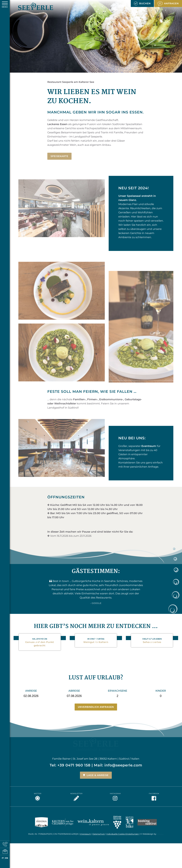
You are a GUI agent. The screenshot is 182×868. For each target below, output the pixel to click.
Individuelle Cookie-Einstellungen (123, 821)
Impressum (85, 821)
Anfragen (168, 4)
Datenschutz (99, 821)
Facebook (155, 783)
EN (7, 858)
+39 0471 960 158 (74, 752)
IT (3, 858)
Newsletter (77, 783)
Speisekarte (59, 156)
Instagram (116, 783)
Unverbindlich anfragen (96, 707)
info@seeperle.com (123, 752)
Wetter (38, 783)
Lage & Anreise (96, 762)
